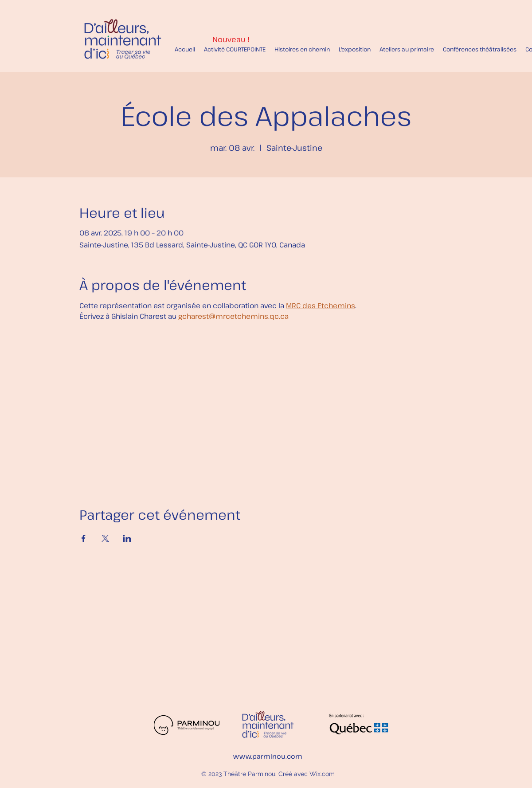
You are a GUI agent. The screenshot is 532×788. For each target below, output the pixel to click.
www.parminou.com (268, 756)
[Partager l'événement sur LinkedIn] (127, 538)
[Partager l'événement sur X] (105, 538)
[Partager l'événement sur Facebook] (84, 538)
